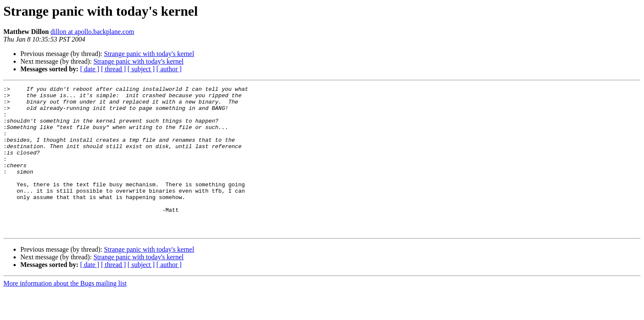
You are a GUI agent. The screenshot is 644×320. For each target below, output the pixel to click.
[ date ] (90, 69)
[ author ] (169, 69)
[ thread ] (113, 69)
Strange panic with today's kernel (149, 54)
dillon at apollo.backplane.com (92, 32)
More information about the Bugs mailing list (65, 313)
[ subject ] (141, 69)
